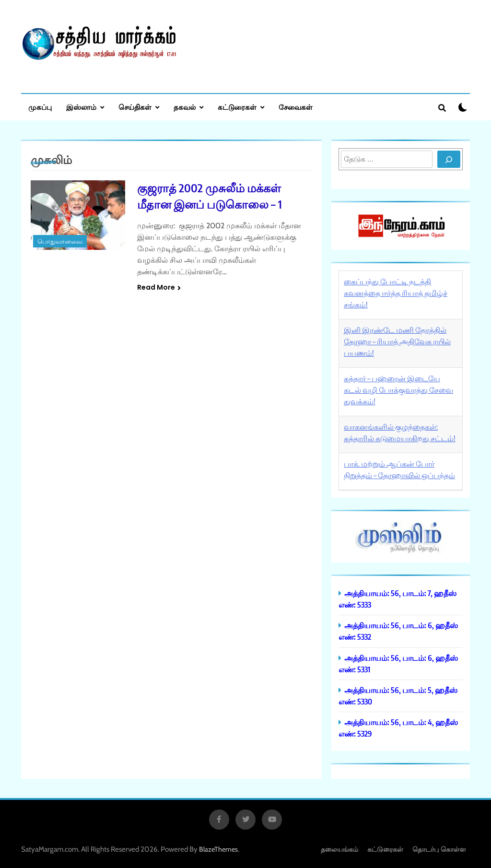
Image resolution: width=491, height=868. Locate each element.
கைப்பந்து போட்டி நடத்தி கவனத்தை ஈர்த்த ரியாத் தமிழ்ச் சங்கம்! (396, 293)
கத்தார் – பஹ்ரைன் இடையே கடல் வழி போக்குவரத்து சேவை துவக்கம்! (398, 390)
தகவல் (185, 107)
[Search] (449, 159)
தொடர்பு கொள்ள (439, 849)
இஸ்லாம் (81, 107)
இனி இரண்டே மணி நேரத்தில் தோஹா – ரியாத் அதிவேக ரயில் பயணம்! (397, 341)
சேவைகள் (296, 107)
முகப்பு (40, 107)
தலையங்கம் (339, 849)
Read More (159, 287)
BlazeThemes (218, 849)
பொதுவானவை (60, 241)
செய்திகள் (135, 107)
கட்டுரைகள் (237, 107)
